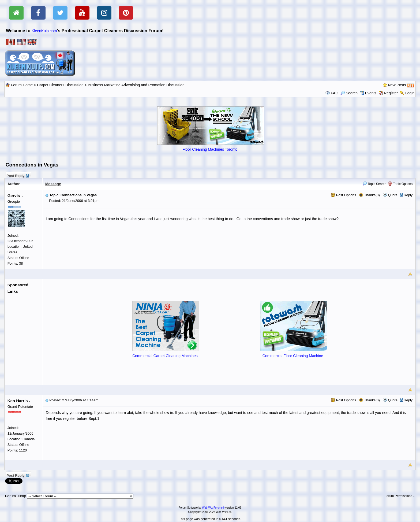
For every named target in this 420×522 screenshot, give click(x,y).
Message (53, 184)
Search (349, 93)
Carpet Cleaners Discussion (60, 85)
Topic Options (400, 184)
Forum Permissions (400, 496)
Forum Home (22, 85)
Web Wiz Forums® (213, 508)
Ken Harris (19, 401)
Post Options (343, 195)
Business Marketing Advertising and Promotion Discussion (136, 85)
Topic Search (374, 184)
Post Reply (18, 175)
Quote (393, 195)
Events (368, 93)
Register (391, 93)
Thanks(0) (369, 195)
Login (410, 93)
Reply (408, 195)
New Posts (397, 85)
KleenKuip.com (44, 31)
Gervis (15, 196)
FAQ (335, 93)
